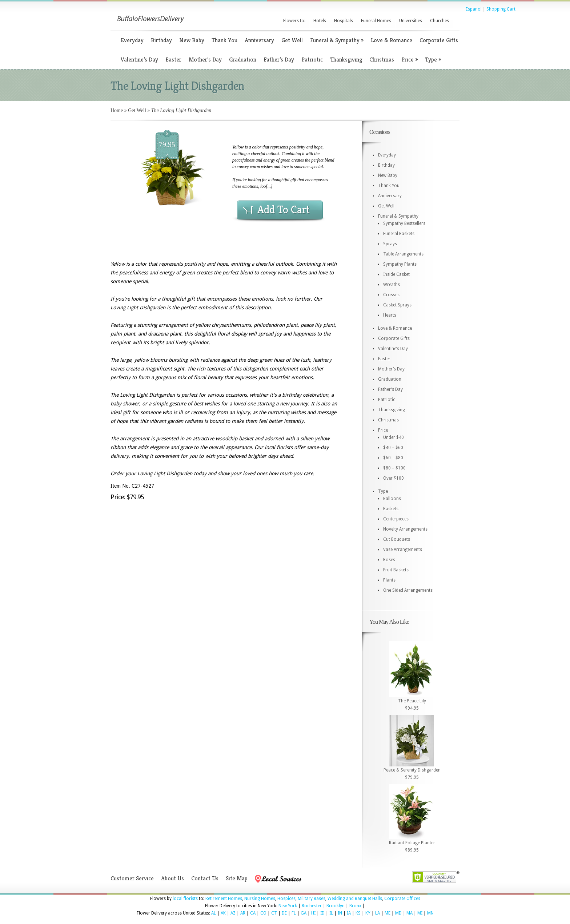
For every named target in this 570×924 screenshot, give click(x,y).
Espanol (474, 9)
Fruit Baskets (396, 570)
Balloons (392, 499)
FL (294, 913)
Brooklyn (336, 906)
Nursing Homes (260, 899)
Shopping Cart (501, 9)
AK (223, 913)
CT (274, 913)
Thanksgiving (346, 60)
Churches (439, 21)
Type (433, 60)
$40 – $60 (393, 448)
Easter (173, 60)
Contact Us (205, 878)
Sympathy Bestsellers (404, 223)
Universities (411, 21)
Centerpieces (396, 519)
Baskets (391, 509)
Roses (389, 560)
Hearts (390, 315)
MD (398, 913)
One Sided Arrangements (408, 590)
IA (349, 913)
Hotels (320, 21)
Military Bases (312, 899)
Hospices (286, 899)
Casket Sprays (397, 305)
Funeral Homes (376, 21)
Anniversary (259, 40)
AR (243, 913)
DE (284, 913)
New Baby (192, 40)
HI (313, 913)
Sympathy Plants (400, 264)
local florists (185, 899)
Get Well (292, 40)
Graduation (243, 60)
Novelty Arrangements (405, 529)
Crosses (391, 295)
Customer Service (132, 878)
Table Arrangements (403, 254)
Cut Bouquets (397, 539)
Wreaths (392, 285)
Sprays (390, 244)
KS (358, 913)
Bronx (355, 906)
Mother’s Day (205, 60)
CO (263, 913)
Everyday (132, 40)
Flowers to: (294, 21)
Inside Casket (396, 274)
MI (420, 913)
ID (322, 913)
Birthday (161, 40)
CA (253, 913)
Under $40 (394, 437)
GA (304, 913)
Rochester (312, 906)
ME (388, 913)
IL (331, 913)
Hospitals (344, 21)
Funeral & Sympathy (337, 40)
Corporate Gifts (439, 40)
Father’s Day (279, 60)
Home (117, 110)
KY (368, 913)
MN (430, 913)
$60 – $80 (393, 458)
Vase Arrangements (403, 550)
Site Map (237, 878)
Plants (389, 580)
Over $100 (394, 478)
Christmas (382, 60)
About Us (172, 878)
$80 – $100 (394, 468)
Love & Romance (392, 40)
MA (410, 913)
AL (214, 913)
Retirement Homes (224, 899)
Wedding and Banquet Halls (355, 899)
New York (288, 906)
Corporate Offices (402, 899)
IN (340, 913)
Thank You (224, 40)
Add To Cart (284, 210)
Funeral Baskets (399, 234)
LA (378, 913)
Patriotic (312, 60)
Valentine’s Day (139, 60)
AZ (233, 913)
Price (410, 60)
